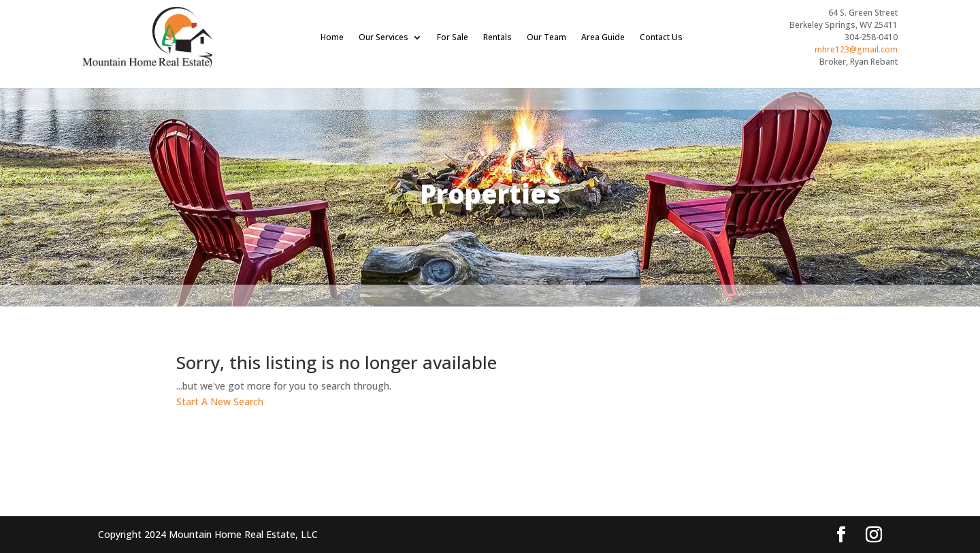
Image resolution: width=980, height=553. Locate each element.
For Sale (453, 37)
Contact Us (661, 37)
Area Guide (603, 37)
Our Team (546, 37)
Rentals (497, 37)
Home (332, 37)
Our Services (383, 37)
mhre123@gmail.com (856, 49)
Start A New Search (220, 401)
